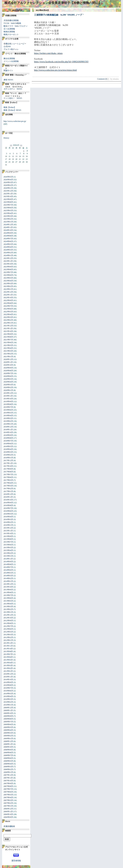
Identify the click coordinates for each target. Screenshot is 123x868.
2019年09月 (8, 401)
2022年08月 (8, 303)
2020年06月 (8, 376)
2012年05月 (8, 632)
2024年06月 (8, 241)
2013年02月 (8, 609)
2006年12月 (8, 809)
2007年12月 (8, 775)
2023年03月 (8, 284)
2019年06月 (8, 410)
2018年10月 (8, 432)
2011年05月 (8, 660)
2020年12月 (8, 359)
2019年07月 (8, 407)
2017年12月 (8, 460)
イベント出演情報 (11, 61)
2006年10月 (8, 814)
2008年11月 (8, 744)
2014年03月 (8, 576)
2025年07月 (8, 205)
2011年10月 (8, 649)
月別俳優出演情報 (11, 20)
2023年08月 (8, 269)
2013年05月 (8, 601)
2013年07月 (8, 595)
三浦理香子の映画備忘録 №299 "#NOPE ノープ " (59, 15)
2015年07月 (8, 542)
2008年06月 (8, 758)
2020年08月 (8, 371)
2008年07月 (8, 755)
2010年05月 (8, 694)
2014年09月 (8, 562)
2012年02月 (8, 637)
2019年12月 (8, 393)
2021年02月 (8, 354)
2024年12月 (8, 225)
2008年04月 (8, 764)
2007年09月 (8, 783)
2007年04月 (8, 797)
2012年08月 (8, 623)
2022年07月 (8, 306)
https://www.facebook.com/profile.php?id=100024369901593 (61, 62)
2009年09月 (8, 716)
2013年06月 (8, 598)
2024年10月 (8, 230)
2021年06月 (8, 342)
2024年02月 (8, 253)
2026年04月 (8, 180)
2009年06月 (8, 724)
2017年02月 (8, 489)
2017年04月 (8, 483)
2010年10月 (8, 680)
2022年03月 (8, 317)
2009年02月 (8, 736)
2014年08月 (8, 564)
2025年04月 (8, 213)
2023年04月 (8, 281)
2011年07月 (8, 654)
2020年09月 (8, 368)
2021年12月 (8, 326)
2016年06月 (8, 511)
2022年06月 (8, 309)
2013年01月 (8, 612)
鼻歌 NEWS (8, 80)
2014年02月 (8, 578)
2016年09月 (8, 503)
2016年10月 (8, 500)
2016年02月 (8, 522)
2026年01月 (8, 188)
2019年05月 (8, 413)
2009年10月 (8, 713)
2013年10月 (8, 587)
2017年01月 (8, 491)
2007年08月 (8, 786)
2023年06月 (8, 275)
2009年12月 (8, 708)
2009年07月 (8, 722)
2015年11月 (8, 531)
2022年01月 (8, 323)
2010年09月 (8, 682)
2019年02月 (8, 421)
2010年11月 (8, 677)
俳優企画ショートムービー (15, 44)
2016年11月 (8, 497)
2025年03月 (8, 216)
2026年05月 (8, 177)
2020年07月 (8, 373)
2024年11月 (8, 227)
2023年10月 (8, 264)
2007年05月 (8, 795)
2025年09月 (8, 199)
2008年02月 (8, 769)
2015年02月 (8, 553)
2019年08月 (8, 404)
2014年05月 (8, 573)
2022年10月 (8, 298)
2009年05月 (8, 727)
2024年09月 (8, 233)
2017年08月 (8, 472)
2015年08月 (8, 539)
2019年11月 (8, 396)
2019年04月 (8, 416)
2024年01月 (8, 255)
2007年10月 (8, 781)
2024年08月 (8, 236)
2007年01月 (8, 806)
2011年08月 (8, 651)
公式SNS (7, 46)
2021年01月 (8, 357)
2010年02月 (8, 702)
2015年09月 (8, 536)
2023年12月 (8, 258)
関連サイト (8, 71)
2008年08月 (8, 753)
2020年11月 (8, 362)
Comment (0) (103, 79)
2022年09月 (8, 300)
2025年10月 (8, 196)
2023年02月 (8, 286)
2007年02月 (8, 803)
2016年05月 (8, 514)
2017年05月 (8, 480)
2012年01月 (8, 640)
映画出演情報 (9, 32)
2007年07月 (8, 789)
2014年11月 (8, 559)
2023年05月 (8, 278)
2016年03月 (8, 519)
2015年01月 (8, 556)
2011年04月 (8, 663)
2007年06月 (8, 792)
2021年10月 (8, 331)
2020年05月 (8, 379)
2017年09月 (8, 469)
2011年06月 (8, 657)
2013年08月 (8, 592)
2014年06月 (8, 570)
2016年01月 (8, 525)
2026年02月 (8, 185)
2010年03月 (8, 699)
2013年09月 (8, 590)
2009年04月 (8, 730)
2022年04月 (8, 314)
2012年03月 (8, 635)
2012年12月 (8, 615)
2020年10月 (8, 365)
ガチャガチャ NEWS (13, 89)
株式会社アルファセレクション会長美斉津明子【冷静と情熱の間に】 (53, 3)
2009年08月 (8, 719)
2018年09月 (8, 435)
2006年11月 (8, 812)
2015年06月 (8, 545)
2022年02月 (8, 320)
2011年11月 (8, 646)
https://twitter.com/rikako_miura (48, 53)
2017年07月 (8, 474)
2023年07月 (8, 272)
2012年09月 (8, 621)
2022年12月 (8, 292)
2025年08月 (8, 202)
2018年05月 (8, 446)
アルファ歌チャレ (11, 49)
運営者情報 (16, 861)
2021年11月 (8, 328)
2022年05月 (8, 312)
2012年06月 (8, 629)
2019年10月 (8, 399)
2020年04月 (8, 382)
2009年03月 (8, 733)
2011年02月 (8, 668)
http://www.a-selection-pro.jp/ (15, 121)
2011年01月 (8, 671)
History (6, 138)
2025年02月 (8, 219)
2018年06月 (8, 444)
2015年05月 (8, 548)
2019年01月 (8, 424)
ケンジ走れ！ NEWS (13, 98)
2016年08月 (8, 505)
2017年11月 (8, 463)
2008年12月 (8, 741)
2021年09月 (8, 334)
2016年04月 (8, 517)
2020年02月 (8, 387)
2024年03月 (8, 250)
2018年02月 (8, 455)
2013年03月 (8, 606)
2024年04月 (8, 247)
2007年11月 (8, 778)
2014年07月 (8, 567)
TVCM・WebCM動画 (12, 23)
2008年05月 (8, 761)
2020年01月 (8, 390)
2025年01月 (8, 222)
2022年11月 (8, 295)
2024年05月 (8, 244)
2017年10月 (8, 466)
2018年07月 (8, 441)
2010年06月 (8, 691)
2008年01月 (8, 772)
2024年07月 (8, 239)
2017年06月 (8, 477)
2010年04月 (8, 696)
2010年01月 (8, 705)
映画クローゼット (11, 34)
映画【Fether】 (10, 107)
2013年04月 (8, 604)
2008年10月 (8, 747)
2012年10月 (8, 618)
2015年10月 (8, 533)
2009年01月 (8, 738)
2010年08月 (8, 685)
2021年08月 (8, 337)
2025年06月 (8, 208)
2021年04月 (8, 348)
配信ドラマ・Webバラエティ (16, 26)
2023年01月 (8, 289)
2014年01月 (8, 581)
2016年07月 (8, 508)
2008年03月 (8, 767)
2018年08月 (8, 438)
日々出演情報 (9, 29)
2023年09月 (8, 267)
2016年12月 (8, 494)
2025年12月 (8, 191)
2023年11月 (8, 261)
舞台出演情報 (9, 59)
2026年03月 (8, 182)
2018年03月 (8, 452)
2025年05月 (8, 210)
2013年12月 (8, 584)
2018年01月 (8, 458)
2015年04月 (8, 550)
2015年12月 (8, 528)
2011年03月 (8, 665)
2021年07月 (8, 340)
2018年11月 (8, 430)
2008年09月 (8, 750)
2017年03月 (8, 486)
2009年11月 (8, 710)
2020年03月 (8, 385)
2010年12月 (8, 674)
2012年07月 (8, 626)
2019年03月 (8, 418)
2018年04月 (8, 449)
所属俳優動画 (9, 826)
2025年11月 (8, 194)
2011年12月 (8, 643)
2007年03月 (8, 800)
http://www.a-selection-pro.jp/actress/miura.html (55, 70)
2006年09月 (8, 817)
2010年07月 (8, 688)
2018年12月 (8, 427)
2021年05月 (8, 345)
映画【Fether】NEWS (12, 110)
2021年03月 (8, 351)
